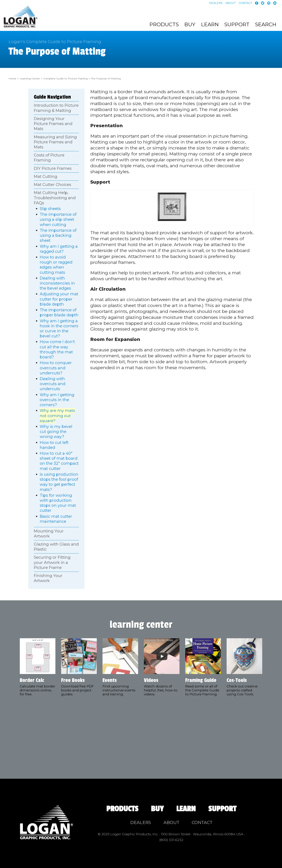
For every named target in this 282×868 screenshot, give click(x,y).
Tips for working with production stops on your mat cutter (58, 503)
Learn (210, 24)
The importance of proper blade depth (59, 312)
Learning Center (36, 78)
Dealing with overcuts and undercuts (53, 384)
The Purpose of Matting (136, 78)
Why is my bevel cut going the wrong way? (56, 432)
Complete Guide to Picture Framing (83, 78)
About (231, 3)
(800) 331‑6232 (171, 840)
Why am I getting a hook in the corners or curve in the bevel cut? (59, 329)
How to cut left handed (54, 445)
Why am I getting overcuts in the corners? (57, 400)
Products (164, 24)
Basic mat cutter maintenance (56, 519)
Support (237, 24)
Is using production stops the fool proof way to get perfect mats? (59, 482)
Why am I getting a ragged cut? (59, 249)
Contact (245, 3)
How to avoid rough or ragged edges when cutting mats (56, 265)
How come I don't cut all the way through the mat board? (57, 349)
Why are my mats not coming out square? (57, 416)
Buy (190, 24)
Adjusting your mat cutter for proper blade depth (59, 299)
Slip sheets (50, 209)
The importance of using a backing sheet (58, 235)
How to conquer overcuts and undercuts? (56, 368)
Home (14, 78)
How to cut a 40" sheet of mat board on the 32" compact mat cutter (59, 461)
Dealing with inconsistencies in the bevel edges (57, 283)
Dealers (216, 3)
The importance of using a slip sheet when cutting (58, 219)
